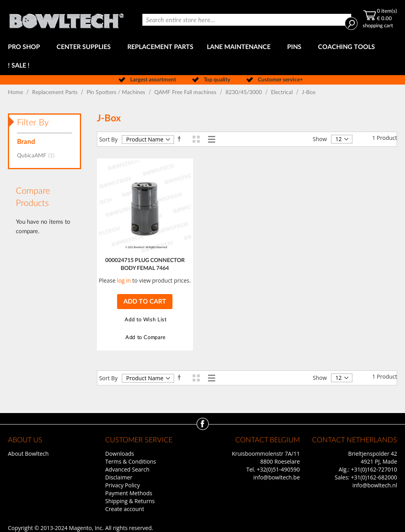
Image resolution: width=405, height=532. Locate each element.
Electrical (283, 92)
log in (124, 280)
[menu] (202, 57)
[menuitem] (26, 47)
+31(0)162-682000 (374, 477)
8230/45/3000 (244, 92)
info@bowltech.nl (375, 485)
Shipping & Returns (130, 501)
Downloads (120, 454)
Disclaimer (119, 477)
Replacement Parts (56, 92)
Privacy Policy (122, 485)
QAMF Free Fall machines (186, 92)
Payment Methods (129, 493)
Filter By (33, 123)
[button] (145, 320)
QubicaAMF (38, 156)
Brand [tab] (26, 142)
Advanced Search (127, 469)
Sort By (109, 139)
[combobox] (247, 20)
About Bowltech (28, 454)
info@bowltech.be (277, 477)
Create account (125, 509)
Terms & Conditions (131, 461)
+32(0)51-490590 (278, 469)
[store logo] (66, 19)
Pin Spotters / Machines (117, 92)
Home (16, 92)
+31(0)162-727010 (374, 469)
